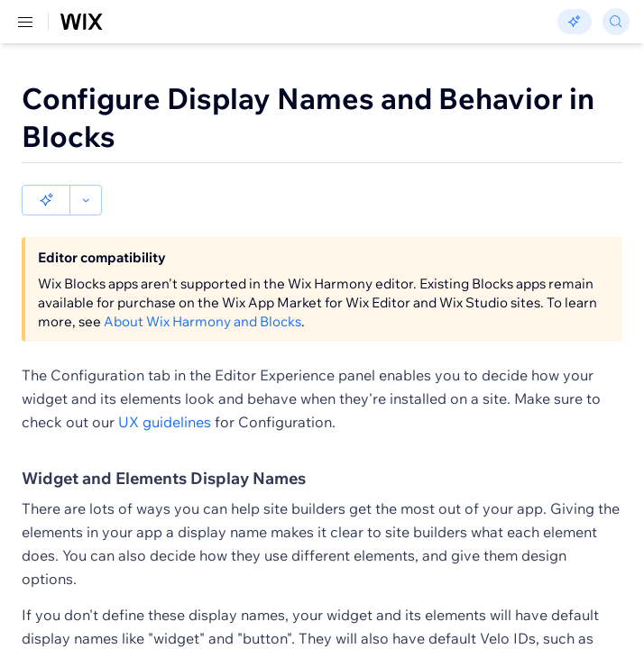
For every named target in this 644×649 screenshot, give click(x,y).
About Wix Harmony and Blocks (202, 321)
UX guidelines (165, 422)
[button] (46, 200)
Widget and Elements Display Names (164, 478)
